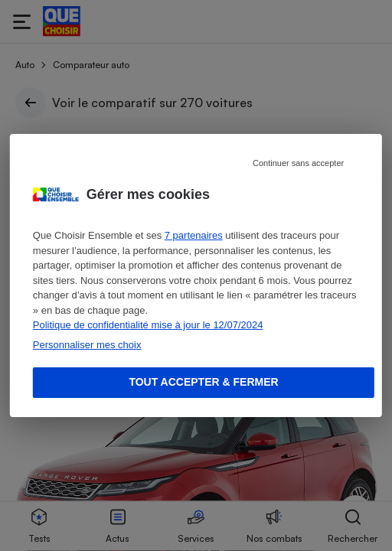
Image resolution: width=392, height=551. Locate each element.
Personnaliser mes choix (87, 345)
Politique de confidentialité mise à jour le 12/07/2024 (148, 325)
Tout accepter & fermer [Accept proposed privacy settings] (203, 382)
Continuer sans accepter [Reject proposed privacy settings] (298, 163)
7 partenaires (194, 235)
